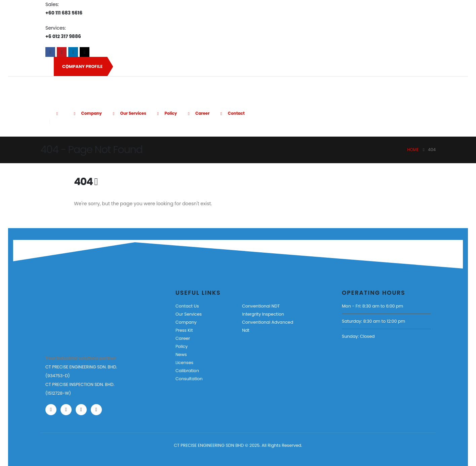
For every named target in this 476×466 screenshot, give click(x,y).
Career (197, 113)
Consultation (189, 379)
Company (87, 113)
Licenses (184, 363)
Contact (231, 113)
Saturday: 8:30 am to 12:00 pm (373, 321)
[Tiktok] (85, 52)
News (181, 354)
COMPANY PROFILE (82, 67)
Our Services (128, 113)
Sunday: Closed (358, 336)
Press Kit (184, 330)
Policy (166, 113)
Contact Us (187, 306)
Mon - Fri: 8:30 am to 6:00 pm (372, 306)
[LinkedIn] (73, 52)
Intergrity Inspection (263, 314)
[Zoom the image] (66, 309)
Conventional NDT (261, 306)
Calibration (187, 371)
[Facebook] (50, 52)
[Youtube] (62, 52)
